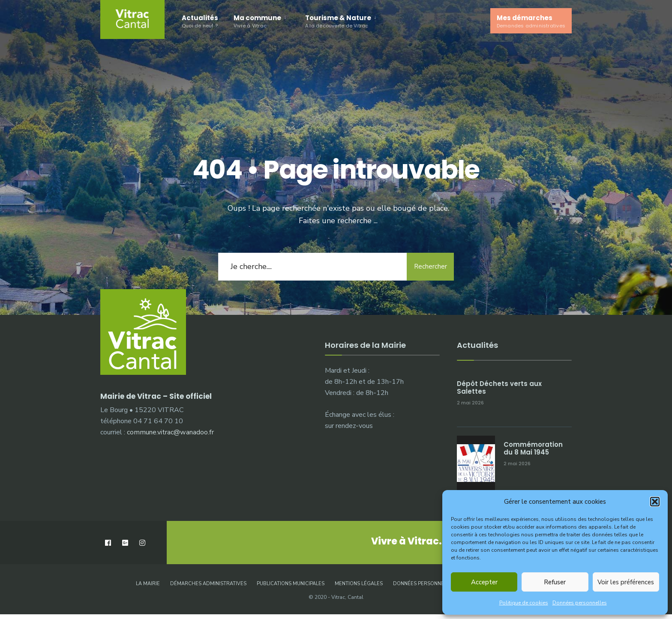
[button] (655, 502)
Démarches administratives (208, 584)
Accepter (484, 582)
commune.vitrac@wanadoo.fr (170, 432)
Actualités (200, 21)
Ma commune (257, 21)
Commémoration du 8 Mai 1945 (533, 448)
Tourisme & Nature (338, 21)
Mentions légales (359, 584)
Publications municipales (291, 584)
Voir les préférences (626, 582)
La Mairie (148, 584)
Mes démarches (531, 21)
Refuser (555, 582)
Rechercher (430, 266)
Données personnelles (580, 603)
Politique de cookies (524, 603)
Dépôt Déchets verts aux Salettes (499, 387)
